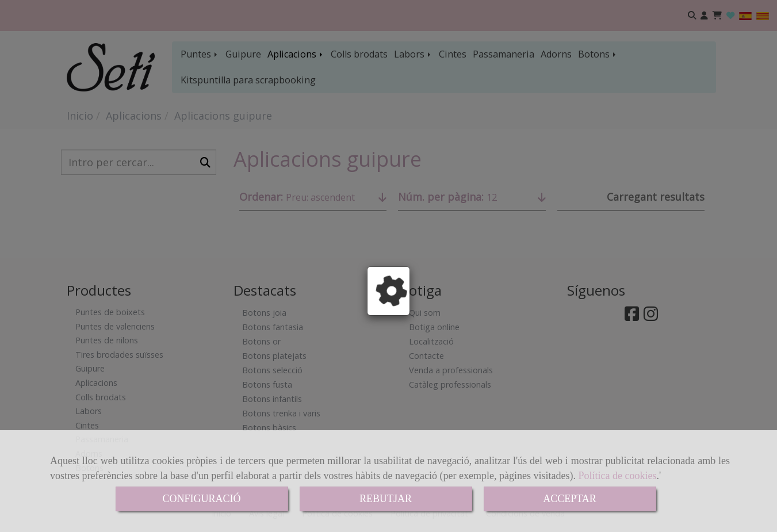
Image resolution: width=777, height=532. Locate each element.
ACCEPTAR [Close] (570, 499)
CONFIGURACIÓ (201, 499)
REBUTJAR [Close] (386, 499)
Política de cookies (617, 476)
